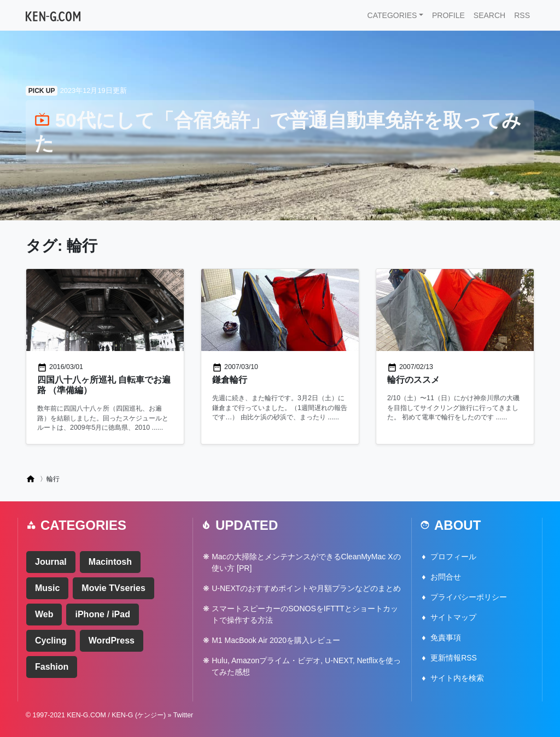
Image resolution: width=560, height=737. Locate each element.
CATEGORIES (392, 15)
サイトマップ (453, 617)
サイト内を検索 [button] (457, 678)
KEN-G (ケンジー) (139, 715)
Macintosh (110, 562)
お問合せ (446, 577)
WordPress (112, 641)
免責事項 (446, 637)
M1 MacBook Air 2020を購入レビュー (276, 640)
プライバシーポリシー (469, 597)
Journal (51, 562)
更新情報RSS (454, 658)
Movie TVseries (113, 588)
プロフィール (453, 557)
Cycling (51, 641)
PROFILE (448, 15)
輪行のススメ (413, 380)
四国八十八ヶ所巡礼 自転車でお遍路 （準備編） (104, 385)
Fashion (52, 667)
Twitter (183, 715)
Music (47, 588)
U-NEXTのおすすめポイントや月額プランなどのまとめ (306, 588)
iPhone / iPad (102, 614)
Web (44, 614)
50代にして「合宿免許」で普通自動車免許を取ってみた (278, 131)
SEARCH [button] (489, 15)
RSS (522, 15)
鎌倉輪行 (230, 380)
